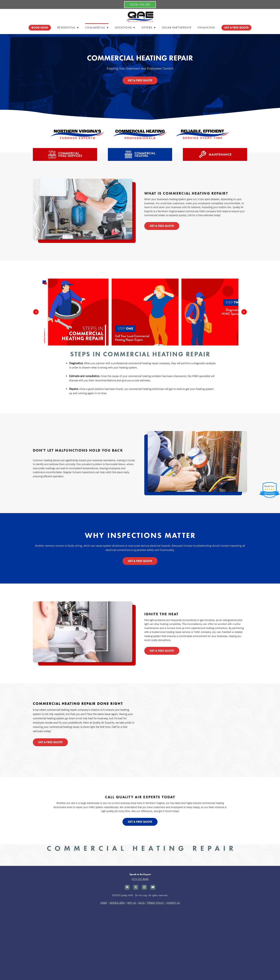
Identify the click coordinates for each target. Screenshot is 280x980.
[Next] (244, 312)
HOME (104, 903)
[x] (136, 887)
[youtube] (153, 887)
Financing (206, 28)
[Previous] (36, 312)
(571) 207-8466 (140, 879)
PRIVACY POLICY (156, 903)
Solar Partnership (177, 28)
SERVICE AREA (117, 903)
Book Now (40, 28)
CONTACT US (173, 903)
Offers (148, 28)
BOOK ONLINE (140, 5)
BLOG (142, 903)
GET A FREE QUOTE (236, 28)
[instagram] (144, 887)
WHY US (132, 903)
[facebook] (127, 887)
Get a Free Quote (140, 80)
